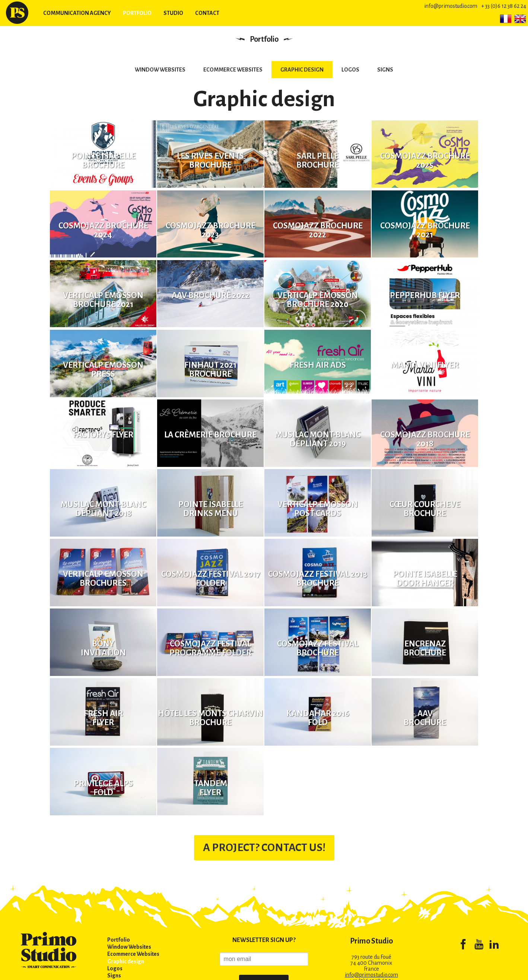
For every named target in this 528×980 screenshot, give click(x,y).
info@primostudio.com (451, 6)
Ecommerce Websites (233, 70)
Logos (350, 70)
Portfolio (137, 13)
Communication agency (77, 13)
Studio (173, 13)
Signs (385, 70)
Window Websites (160, 70)
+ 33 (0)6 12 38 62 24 (504, 6)
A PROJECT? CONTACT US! (264, 829)
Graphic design (302, 70)
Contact (207, 13)
